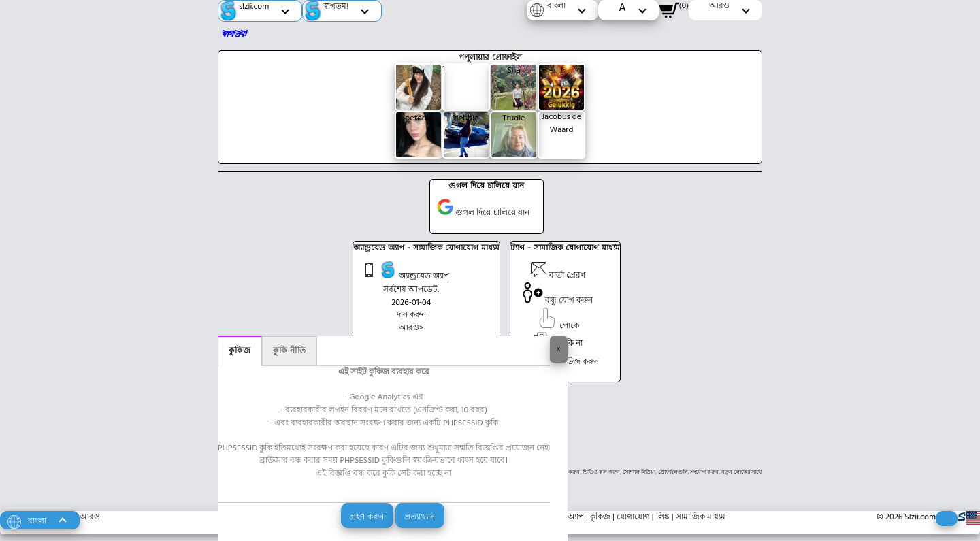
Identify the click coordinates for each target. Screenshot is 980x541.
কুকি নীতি (290, 351)
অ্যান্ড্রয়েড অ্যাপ (405, 272)
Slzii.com (920, 517)
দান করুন (411, 315)
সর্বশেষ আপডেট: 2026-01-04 (411, 296)
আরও (90, 518)
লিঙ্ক (663, 517)
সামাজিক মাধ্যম (701, 517)
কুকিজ (240, 351)
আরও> (411, 328)
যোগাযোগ (633, 517)
